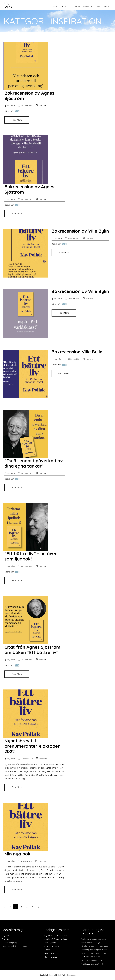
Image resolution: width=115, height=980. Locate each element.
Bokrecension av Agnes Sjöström (29, 96)
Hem (55, 7)
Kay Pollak (8, 5)
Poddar (107, 7)
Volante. (64, 939)
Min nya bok (17, 854)
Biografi (64, 7)
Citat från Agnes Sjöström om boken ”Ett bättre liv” (32, 650)
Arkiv (98, 7)
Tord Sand (98, 964)
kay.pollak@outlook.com (18, 946)
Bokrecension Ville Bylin (77, 352)
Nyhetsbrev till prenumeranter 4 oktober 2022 (32, 746)
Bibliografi (75, 7)
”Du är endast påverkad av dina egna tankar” (34, 463)
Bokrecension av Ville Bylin (80, 231)
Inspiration (88, 7)
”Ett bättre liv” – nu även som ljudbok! (31, 556)
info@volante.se (50, 957)
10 (33, 906)
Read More (17, 120)
